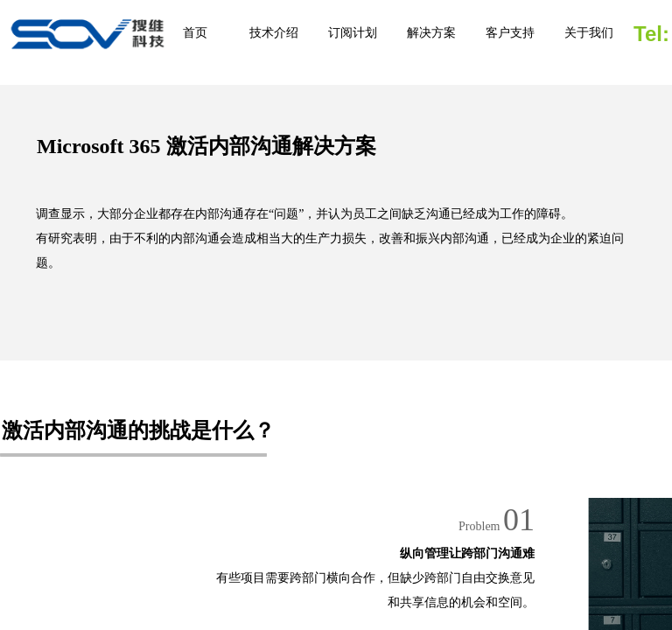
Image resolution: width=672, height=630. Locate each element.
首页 (195, 33)
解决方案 (431, 33)
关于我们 (589, 33)
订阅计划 (353, 33)
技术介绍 (274, 33)
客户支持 (510, 33)
